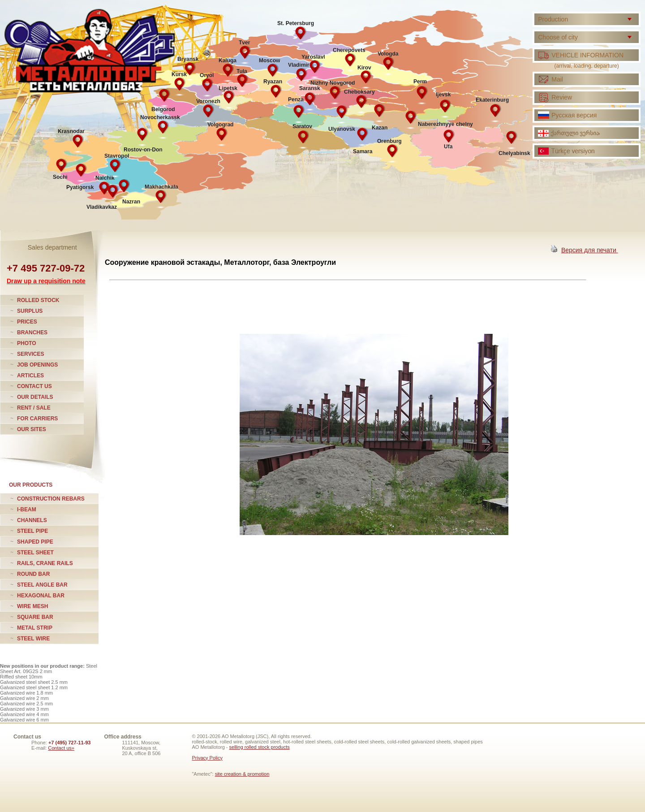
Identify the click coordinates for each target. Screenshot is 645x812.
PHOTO (26, 343)
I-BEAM (27, 510)
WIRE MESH (32, 606)
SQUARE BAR (35, 617)
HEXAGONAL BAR (41, 596)
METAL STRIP (35, 628)
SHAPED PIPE (35, 542)
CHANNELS (32, 520)
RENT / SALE (34, 408)
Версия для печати (590, 250)
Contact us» (61, 748)
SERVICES (30, 354)
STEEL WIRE (33, 639)
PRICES (27, 322)
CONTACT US (34, 386)
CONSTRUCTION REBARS (51, 499)
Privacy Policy (207, 758)
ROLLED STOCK (38, 300)
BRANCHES (32, 333)
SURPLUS (30, 311)
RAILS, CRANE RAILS (45, 563)
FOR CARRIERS (37, 419)
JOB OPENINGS (37, 365)
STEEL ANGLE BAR (42, 585)
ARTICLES (30, 376)
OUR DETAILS (35, 397)
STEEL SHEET (35, 553)
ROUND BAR (33, 574)
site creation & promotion (242, 774)
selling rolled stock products (260, 747)
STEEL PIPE (32, 531)
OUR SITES (32, 429)
